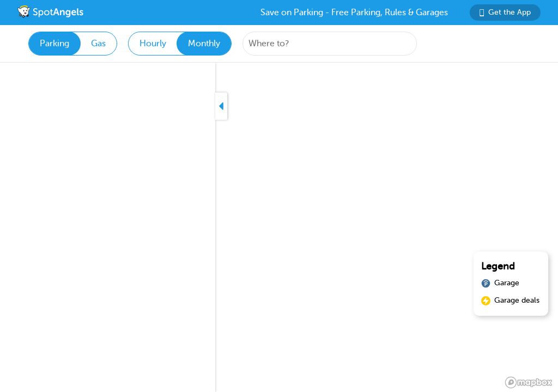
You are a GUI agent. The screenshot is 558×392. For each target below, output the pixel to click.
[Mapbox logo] (529, 382)
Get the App (505, 12)
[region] (279, 227)
